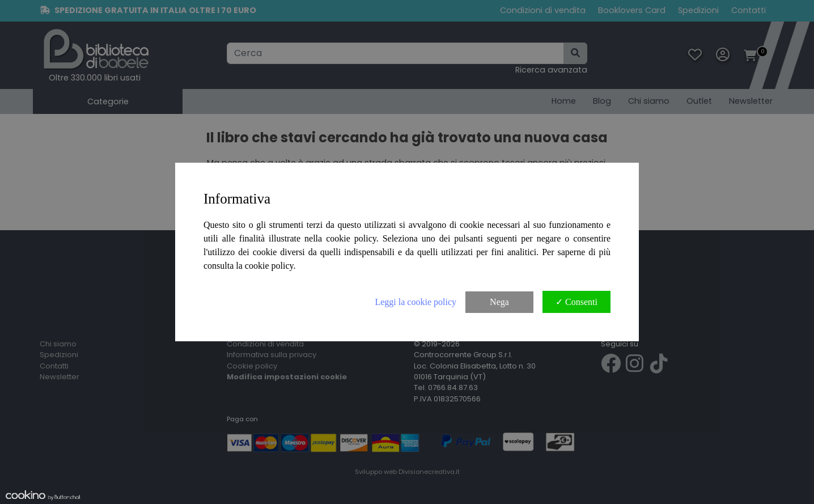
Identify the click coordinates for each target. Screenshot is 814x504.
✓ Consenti (576, 302)
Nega (499, 302)
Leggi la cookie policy (416, 302)
